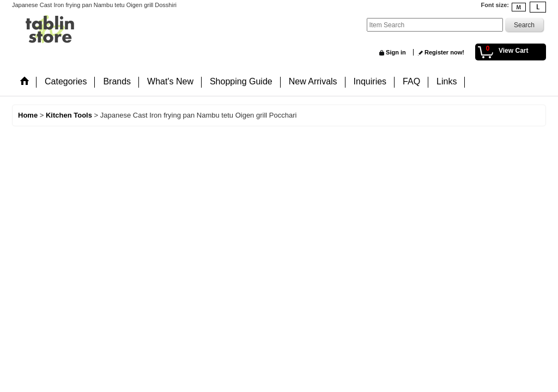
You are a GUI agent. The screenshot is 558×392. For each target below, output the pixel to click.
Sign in (396, 52)
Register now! (444, 52)
